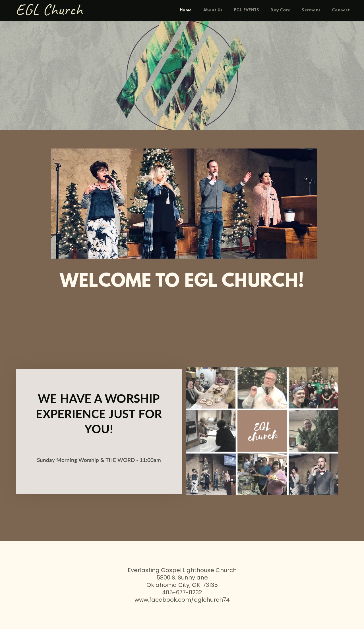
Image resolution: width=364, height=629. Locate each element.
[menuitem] (186, 10)
